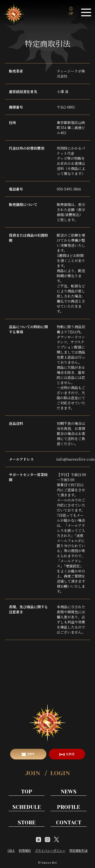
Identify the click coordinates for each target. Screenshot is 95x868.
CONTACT (69, 823)
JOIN (33, 773)
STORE (27, 823)
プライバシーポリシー (50, 850)
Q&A (11, 850)
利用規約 (25, 850)
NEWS (69, 792)
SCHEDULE (27, 807)
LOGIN (60, 773)
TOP (27, 792)
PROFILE (69, 807)
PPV (31, 754)
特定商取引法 (79, 850)
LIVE (70, 754)
